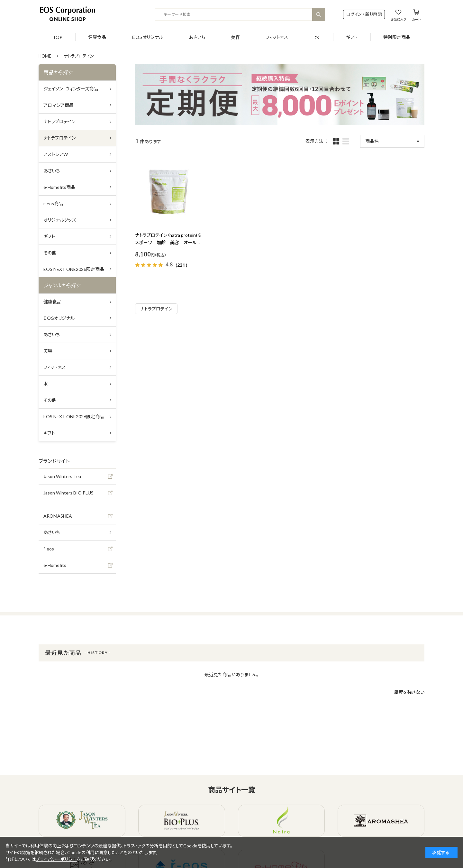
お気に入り (398, 19)
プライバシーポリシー (56, 859)
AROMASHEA (58, 516)
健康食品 (97, 37)
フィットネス (277, 37)
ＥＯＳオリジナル (147, 37)
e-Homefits (55, 565)
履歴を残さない (409, 692)
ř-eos (49, 549)
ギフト (352, 37)
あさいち (197, 37)
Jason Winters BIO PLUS (68, 493)
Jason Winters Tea (62, 476)
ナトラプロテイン (156, 309)
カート (416, 19)
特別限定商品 (397, 37)
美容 (235, 37)
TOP (58, 37)
